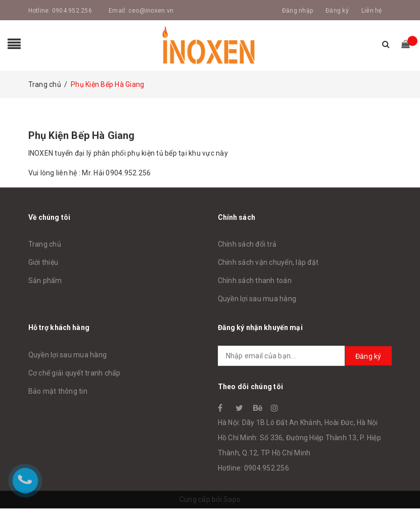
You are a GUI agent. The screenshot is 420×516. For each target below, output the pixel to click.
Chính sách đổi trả (247, 244)
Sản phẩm (45, 280)
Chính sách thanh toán (255, 280)
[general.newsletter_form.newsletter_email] (305, 356)
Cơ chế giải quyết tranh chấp (75, 373)
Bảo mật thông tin (58, 391)
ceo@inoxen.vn (151, 11)
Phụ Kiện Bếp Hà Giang (82, 135)
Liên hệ (372, 11)
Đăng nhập (297, 11)
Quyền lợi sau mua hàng (257, 299)
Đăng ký (337, 11)
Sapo (232, 499)
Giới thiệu (43, 262)
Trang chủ (45, 244)
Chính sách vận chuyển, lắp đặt (268, 262)
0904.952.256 (72, 11)
